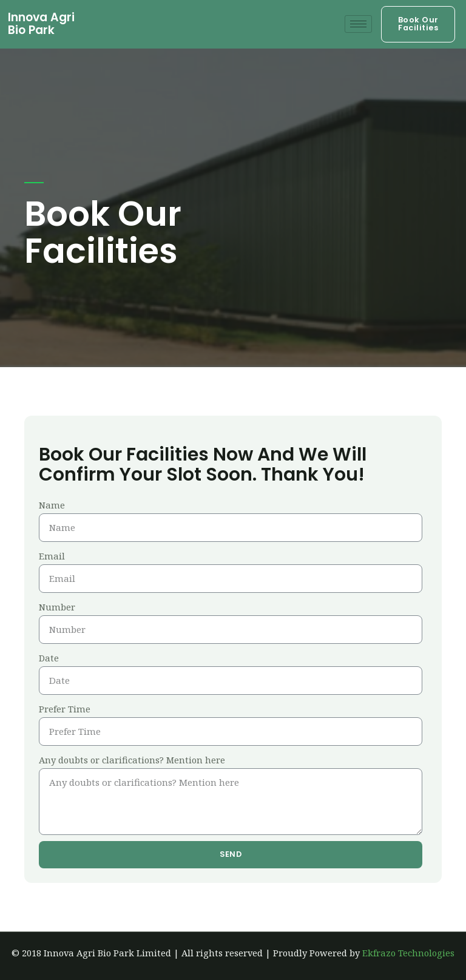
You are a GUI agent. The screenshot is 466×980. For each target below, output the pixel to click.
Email (52, 556)
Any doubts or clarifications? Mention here (132, 760)
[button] (418, 24)
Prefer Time (65, 709)
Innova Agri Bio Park (41, 24)
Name (52, 505)
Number (57, 607)
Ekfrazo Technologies (408, 953)
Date (49, 658)
